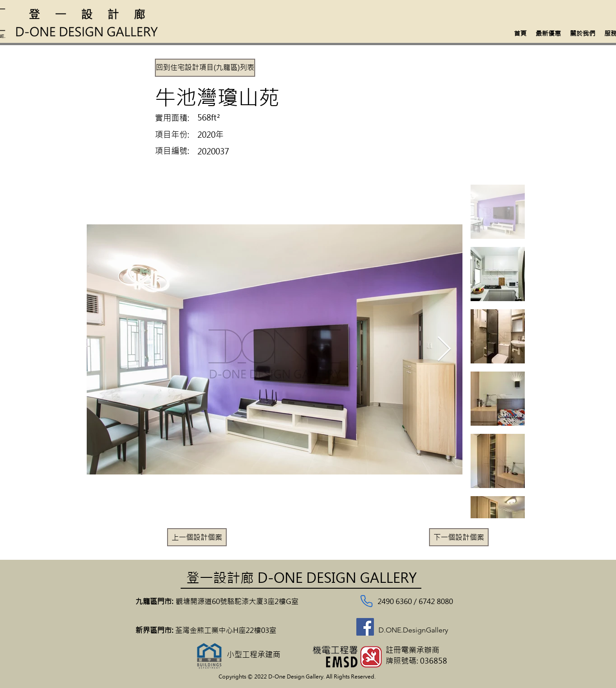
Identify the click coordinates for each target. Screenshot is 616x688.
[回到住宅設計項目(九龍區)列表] (205, 68)
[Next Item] (444, 350)
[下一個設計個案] (459, 537)
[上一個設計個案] (197, 537)
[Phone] (366, 601)
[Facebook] (365, 627)
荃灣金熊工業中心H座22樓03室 (227, 630)
